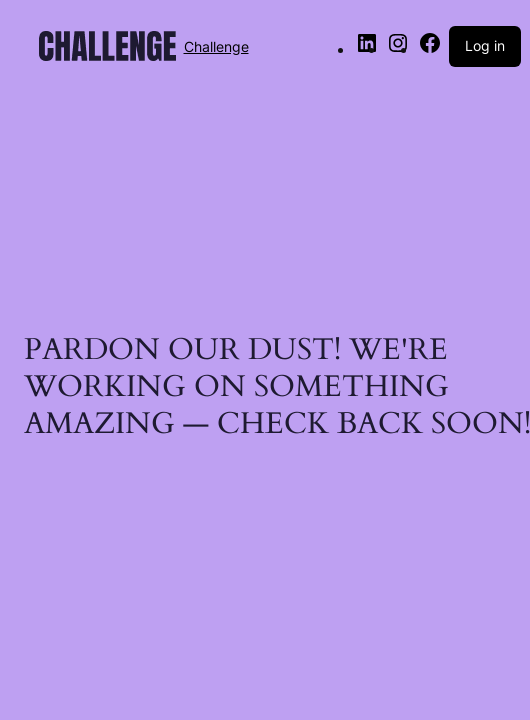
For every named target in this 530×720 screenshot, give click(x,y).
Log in (485, 45)
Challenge (216, 46)
